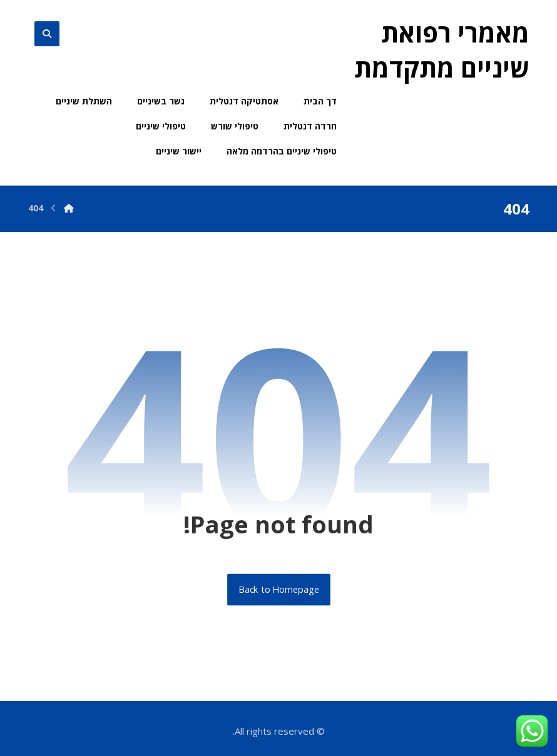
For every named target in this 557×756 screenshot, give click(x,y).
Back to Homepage (279, 590)
